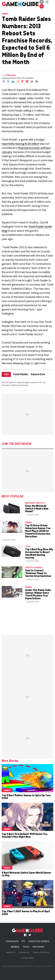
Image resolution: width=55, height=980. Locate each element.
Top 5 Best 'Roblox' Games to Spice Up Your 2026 (26, 797)
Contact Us (24, 952)
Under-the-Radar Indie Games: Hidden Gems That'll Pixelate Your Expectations (38, 594)
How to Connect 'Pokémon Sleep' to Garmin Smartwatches (38, 573)
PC (23, 941)
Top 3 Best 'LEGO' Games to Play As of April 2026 (26, 913)
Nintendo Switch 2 (35, 503)
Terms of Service (41, 952)
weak (22, 98)
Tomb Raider (20, 374)
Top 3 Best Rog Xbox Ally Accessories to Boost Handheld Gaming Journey (39, 553)
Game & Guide (15, 382)
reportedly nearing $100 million (20, 144)
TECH (28, 546)
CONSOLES (12, 941)
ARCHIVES (38, 947)
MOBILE (15, 947)
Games (5, 14)
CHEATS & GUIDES (34, 567)
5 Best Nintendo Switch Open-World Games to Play (26, 874)
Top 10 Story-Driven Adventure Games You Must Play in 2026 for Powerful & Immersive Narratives (38, 531)
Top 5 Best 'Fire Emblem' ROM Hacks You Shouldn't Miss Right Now (24, 835)
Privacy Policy (28, 958)
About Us (11, 952)
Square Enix (38, 374)
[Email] (32, 81)
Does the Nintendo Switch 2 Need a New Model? (37, 508)
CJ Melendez (10, 75)
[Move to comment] (37, 81)
